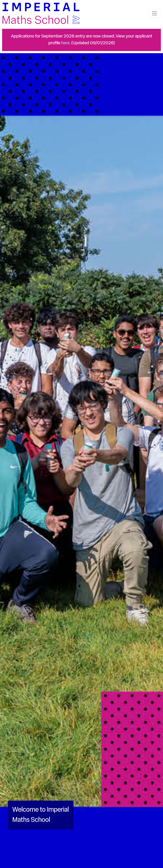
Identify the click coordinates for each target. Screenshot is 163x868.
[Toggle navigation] (155, 13)
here (65, 43)
